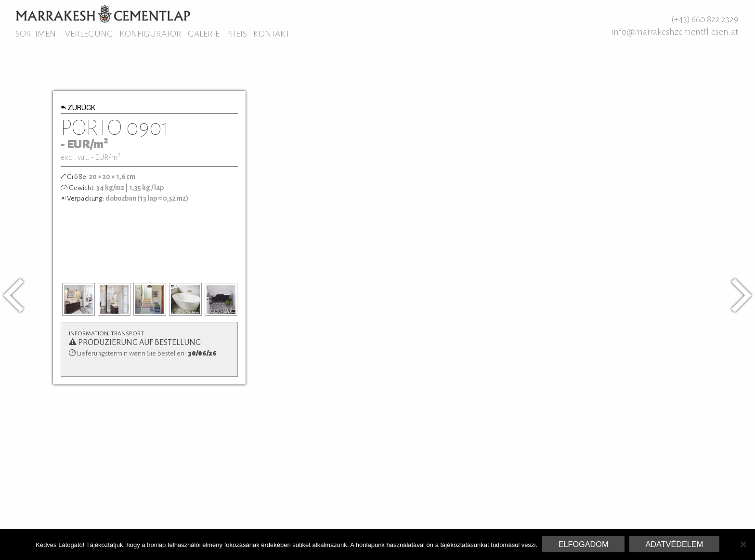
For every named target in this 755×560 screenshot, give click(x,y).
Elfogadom (584, 544)
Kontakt (272, 34)
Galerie (204, 34)
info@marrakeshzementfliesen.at (675, 32)
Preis (236, 34)
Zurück (78, 109)
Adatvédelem (674, 544)
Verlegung (89, 34)
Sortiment (38, 34)
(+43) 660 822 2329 (705, 19)
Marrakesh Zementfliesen (103, 13)
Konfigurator (150, 34)
